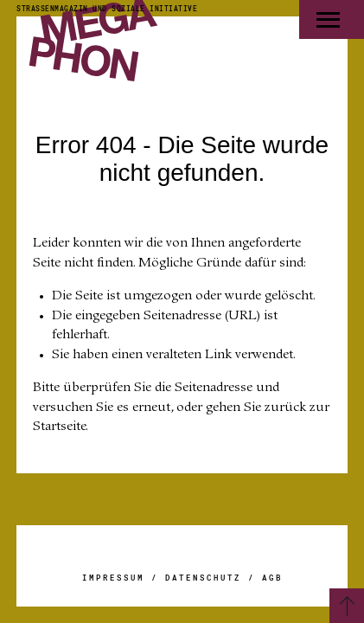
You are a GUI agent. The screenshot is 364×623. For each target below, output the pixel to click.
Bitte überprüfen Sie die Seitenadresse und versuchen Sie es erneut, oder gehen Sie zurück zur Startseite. (181, 408)
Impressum (113, 578)
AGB (272, 578)
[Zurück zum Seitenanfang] (347, 606)
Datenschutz (203, 578)
